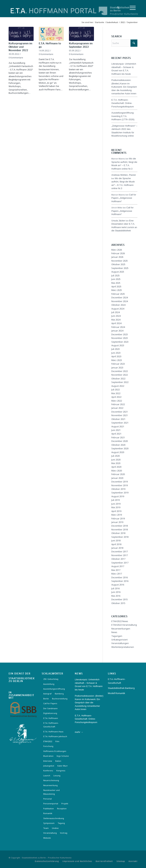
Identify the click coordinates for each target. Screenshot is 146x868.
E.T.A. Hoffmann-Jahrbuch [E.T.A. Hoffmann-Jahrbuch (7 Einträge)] (55, 736)
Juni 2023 (116, 353)
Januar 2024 (117, 331)
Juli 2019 (115, 500)
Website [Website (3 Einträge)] (47, 838)
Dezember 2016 (120, 577)
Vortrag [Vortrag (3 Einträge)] (64, 833)
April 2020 (116, 467)
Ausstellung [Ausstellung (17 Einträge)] (49, 684)
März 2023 (117, 360)
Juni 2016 (116, 592)
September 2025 (120, 268)
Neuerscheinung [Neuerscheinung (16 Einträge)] (51, 780)
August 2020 (118, 452)
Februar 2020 (118, 474)
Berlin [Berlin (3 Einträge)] (46, 699)
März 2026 (117, 250)
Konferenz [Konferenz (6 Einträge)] (48, 771)
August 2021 (118, 426)
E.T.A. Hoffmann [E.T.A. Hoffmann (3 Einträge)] (51, 718)
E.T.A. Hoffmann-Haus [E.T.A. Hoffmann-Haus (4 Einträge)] (53, 732)
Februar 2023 (118, 364)
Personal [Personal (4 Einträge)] (47, 799)
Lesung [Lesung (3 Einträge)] (57, 776)
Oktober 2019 (118, 489)
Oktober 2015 (118, 603)
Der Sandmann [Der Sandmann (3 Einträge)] (50, 708)
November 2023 (120, 338)
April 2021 (116, 434)
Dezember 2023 (120, 334)
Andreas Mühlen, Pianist (124, 175)
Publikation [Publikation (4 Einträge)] (49, 808)
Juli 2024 (115, 312)
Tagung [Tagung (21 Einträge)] (61, 823)
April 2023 (116, 356)
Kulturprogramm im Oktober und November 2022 (20, 47)
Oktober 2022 (118, 379)
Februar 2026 (118, 253)
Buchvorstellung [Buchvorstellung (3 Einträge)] (60, 699)
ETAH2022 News (120, 621)
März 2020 (117, 471)
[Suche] (117, 8)
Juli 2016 (115, 588)
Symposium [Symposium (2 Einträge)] (49, 823)
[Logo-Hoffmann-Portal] (54, 14)
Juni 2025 (116, 279)
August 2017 (118, 566)
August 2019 (118, 496)
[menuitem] (117, 8)
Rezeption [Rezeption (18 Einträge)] (62, 808)
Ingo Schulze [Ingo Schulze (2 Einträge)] (63, 756)
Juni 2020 (116, 460)
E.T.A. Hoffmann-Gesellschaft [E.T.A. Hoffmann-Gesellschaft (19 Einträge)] (51, 725)
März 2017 (117, 574)
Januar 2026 (117, 257)
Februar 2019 (118, 518)
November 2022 (120, 375)
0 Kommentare (16, 58)
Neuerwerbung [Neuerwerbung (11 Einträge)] (50, 785)
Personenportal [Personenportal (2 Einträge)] (51, 804)
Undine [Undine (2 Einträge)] (55, 828)
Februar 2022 (118, 404)
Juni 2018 (116, 540)
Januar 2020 (117, 478)
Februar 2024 (118, 327)
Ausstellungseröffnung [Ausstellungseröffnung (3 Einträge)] (54, 689)
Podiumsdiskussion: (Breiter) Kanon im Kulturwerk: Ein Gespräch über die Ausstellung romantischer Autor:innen (124, 87)
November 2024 (120, 301)
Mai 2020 (116, 463)
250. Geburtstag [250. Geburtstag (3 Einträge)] (51, 679)
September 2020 (120, 448)
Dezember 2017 (120, 551)
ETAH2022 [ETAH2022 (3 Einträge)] (48, 741)
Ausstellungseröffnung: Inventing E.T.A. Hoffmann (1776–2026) (123, 116)
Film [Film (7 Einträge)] (57, 741)
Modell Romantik (117, 693)
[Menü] (133, 8)
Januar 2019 (117, 522)
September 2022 (120, 382)
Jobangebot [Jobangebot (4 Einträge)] (49, 766)
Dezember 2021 (120, 412)
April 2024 (116, 323)
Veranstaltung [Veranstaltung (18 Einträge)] (50, 833)
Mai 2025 (116, 283)
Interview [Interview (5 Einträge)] (48, 761)
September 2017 (120, 563)
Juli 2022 (115, 390)
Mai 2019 (116, 507)
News (114, 632)
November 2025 (120, 261)
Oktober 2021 (118, 419)
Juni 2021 (116, 430)
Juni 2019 (116, 504)
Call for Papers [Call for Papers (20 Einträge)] (50, 703)
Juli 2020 (115, 456)
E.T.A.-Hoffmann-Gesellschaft (117, 681)
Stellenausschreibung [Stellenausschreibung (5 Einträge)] (54, 818)
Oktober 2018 (118, 533)
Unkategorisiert (119, 640)
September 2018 (120, 537)
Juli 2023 (115, 349)
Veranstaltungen (120, 643)
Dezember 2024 (120, 297)
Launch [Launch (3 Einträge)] (47, 776)
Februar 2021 (118, 437)
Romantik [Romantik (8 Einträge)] (48, 813)
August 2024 (118, 309)
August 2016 (118, 585)
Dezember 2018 (120, 526)
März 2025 (117, 290)
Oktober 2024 (118, 305)
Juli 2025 (115, 275)
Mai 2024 (116, 320)
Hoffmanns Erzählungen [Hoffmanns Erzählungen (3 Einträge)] (55, 751)
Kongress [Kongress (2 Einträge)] (61, 771)
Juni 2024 (116, 316)
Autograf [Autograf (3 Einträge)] (47, 694)
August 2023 (118, 345)
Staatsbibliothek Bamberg (121, 688)
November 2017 (120, 555)
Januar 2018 (117, 548)
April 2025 (116, 286)
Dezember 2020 (120, 441)
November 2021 (120, 415)
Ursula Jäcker (118, 221)
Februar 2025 (118, 294)
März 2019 (117, 515)
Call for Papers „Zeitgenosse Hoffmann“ (124, 198)
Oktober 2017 (118, 559)
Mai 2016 (116, 596)
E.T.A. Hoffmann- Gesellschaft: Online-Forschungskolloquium (123, 103)
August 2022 (118, 386)
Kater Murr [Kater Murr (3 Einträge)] (63, 766)
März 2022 (117, 401)
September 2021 (120, 423)
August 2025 (118, 272)
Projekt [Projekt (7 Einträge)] (65, 804)
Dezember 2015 (120, 599)
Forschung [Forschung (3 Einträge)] (48, 746)
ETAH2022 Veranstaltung (124, 625)
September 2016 (120, 581)
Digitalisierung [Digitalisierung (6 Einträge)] (50, 713)
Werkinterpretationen (123, 647)
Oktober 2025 (118, 264)
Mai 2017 (116, 570)
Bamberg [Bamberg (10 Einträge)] (59, 694)
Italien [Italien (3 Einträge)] (58, 761)
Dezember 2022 (120, 371)
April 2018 (116, 544)
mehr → (79, 732)
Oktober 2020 (118, 445)
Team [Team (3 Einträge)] (46, 828)
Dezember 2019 (120, 482)
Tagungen (117, 636)
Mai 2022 (116, 393)
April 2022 (116, 397)
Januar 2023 (117, 368)
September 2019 (120, 493)
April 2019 (116, 511)
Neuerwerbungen (121, 629)
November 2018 (120, 529)
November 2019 (120, 485)
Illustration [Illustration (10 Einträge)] (48, 756)
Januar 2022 (117, 408)
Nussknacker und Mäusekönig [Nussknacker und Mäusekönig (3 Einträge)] (51, 792)
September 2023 (120, 342)
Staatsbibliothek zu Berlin (22, 680)
